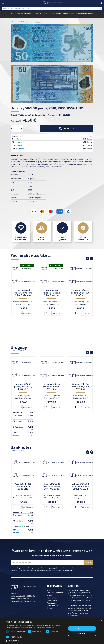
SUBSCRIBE (88, 563)
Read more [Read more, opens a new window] (50, 628)
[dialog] (52, 631)
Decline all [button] (82, 634)
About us (50, 590)
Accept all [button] (82, 628)
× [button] (101, 621)
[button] (35, 641)
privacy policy (54, 568)
